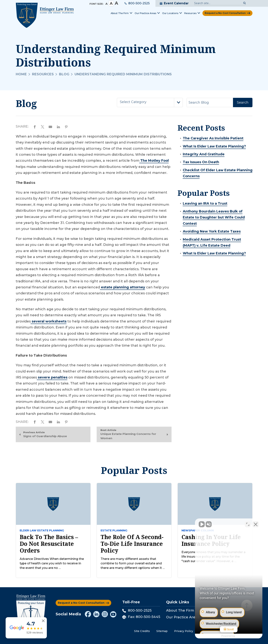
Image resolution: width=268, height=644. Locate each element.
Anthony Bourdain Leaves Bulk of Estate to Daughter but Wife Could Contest (214, 217)
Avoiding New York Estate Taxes (212, 231)
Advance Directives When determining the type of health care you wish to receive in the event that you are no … (52, 563)
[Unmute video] (202, 524)
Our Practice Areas (183, 617)
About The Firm (180, 610)
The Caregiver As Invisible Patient (213, 138)
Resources (43, 74)
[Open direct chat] (248, 524)
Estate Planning (114, 530)
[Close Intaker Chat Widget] (256, 524)
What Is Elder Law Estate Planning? (214, 146)
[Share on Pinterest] (66, 126)
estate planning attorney (123, 287)
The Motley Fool (154, 161)
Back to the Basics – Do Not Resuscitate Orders (49, 544)
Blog (64, 74)
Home (21, 74)
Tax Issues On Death (201, 162)
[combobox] (150, 102)
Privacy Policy (184, 631)
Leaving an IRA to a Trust (205, 203)
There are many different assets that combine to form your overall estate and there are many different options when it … (133, 563)
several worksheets (49, 321)
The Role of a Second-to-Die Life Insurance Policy (132, 544)
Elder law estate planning (42, 530)
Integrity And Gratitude (204, 154)
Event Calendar (174, 3)
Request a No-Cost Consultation (225, 13)
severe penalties (52, 377)
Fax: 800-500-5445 (141, 617)
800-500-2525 (137, 3)
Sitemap (162, 631)
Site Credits (142, 631)
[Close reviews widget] (43, 621)
